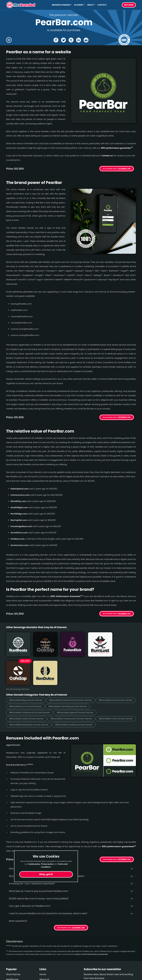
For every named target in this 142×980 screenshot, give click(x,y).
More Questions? (18, 894)
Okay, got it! (46, 874)
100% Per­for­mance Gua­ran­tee (66, 596)
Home (43, 947)
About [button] (90, 5)
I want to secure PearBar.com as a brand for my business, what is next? (48, 887)
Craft (9, 972)
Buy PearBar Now (110, 169)
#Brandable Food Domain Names (27, 673)
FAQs (42, 957)
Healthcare (12, 952)
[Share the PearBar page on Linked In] (79, 40)
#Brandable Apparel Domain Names (29, 685)
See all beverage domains (18, 655)
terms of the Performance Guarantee (92, 927)
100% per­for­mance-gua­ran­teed (119, 819)
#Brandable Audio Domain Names (73, 685)
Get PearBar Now (110, 832)
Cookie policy (34, 864)
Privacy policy (47, 864)
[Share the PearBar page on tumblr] (71, 40)
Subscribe (128, 959)
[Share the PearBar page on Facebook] (56, 40)
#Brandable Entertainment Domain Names (74, 666)
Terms (43, 962)
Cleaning (11, 962)
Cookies (44, 972)
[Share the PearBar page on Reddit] (86, 40)
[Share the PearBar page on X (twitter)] (63, 40)
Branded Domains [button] (61, 5)
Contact (102, 5)
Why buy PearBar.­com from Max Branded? (32, 842)
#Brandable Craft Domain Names (78, 691)
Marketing (12, 957)
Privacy (43, 967)
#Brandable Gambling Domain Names (30, 679)
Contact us (107, 156)
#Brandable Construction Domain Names (31, 691)
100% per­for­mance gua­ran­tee (117, 148)
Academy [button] (79, 5)
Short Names (13, 947)
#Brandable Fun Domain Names (69, 673)
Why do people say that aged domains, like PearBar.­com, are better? (47, 849)
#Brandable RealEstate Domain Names (30, 698)
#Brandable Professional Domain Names (78, 679)
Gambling (12, 967)
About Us (44, 952)
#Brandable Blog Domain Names (27, 666)
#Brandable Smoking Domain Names (77, 698)
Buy (129, 5)
